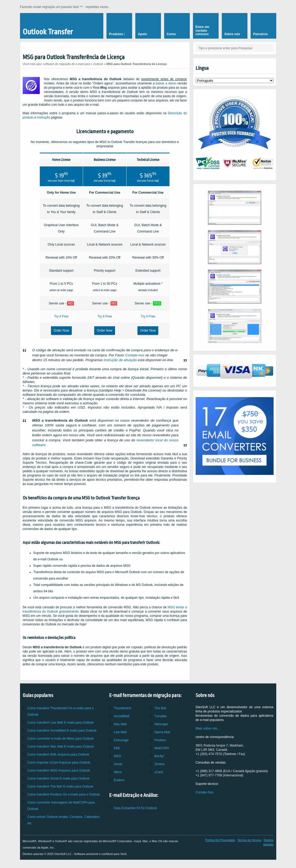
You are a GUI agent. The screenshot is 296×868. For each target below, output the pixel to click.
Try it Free (61, 316)
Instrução (44, 117)
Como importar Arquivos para (59, 763)
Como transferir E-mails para (61, 723)
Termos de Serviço (249, 840)
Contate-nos (135, 355)
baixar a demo (166, 83)
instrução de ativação (120, 360)
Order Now (61, 331)
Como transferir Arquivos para (58, 755)
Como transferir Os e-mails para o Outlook (64, 794)
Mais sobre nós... (208, 728)
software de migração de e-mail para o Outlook (73, 64)
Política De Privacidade (220, 840)
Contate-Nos (205, 792)
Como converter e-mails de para (61, 739)
